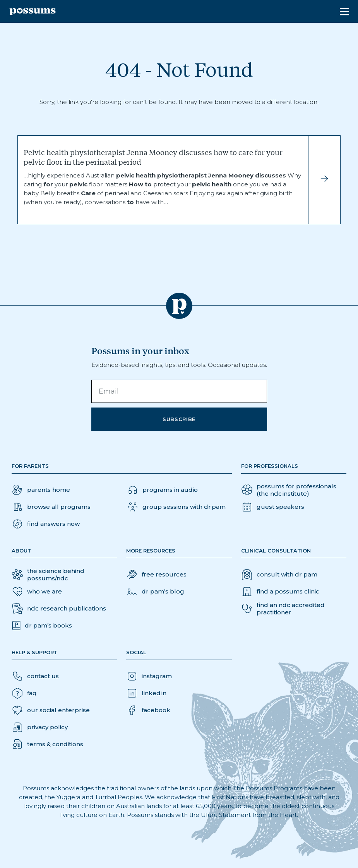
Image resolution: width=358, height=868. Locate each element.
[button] (46, 524)
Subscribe (179, 419)
